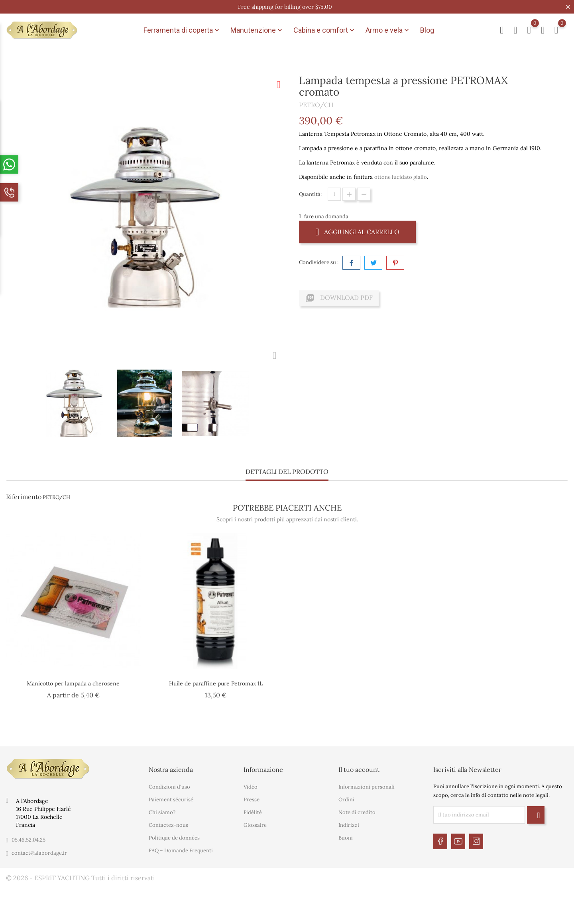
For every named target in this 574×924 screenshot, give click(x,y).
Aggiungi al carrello (357, 232)
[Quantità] (334, 194)
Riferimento (24, 497)
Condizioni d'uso (169, 787)
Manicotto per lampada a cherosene (73, 683)
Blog (427, 30)
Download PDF (339, 298)
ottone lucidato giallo (401, 177)
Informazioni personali (367, 787)
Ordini (346, 800)
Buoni (346, 838)
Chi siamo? (162, 812)
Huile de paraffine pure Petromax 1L (216, 683)
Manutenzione (257, 30)
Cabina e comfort (325, 30)
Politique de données (174, 838)
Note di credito (357, 812)
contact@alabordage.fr (39, 853)
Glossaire (255, 825)
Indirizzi (349, 825)
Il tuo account (359, 769)
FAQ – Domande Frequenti (181, 851)
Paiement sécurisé (171, 800)
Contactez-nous (168, 825)
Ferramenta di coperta (182, 30)
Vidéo (251, 787)
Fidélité (253, 812)
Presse (252, 800)
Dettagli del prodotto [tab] (287, 472)
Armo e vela (388, 30)
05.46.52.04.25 (29, 840)
